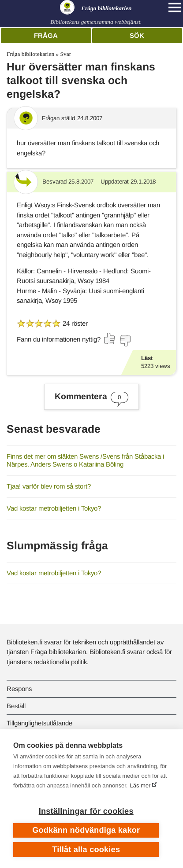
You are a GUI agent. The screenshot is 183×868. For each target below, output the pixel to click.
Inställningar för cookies (86, 811)
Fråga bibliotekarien (30, 54)
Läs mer (140, 785)
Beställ (16, 706)
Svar (66, 54)
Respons (19, 689)
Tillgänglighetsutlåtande (39, 723)
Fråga (46, 35)
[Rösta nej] (125, 341)
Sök (137, 35)
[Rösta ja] (110, 338)
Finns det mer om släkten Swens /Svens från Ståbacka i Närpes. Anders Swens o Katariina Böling (85, 460)
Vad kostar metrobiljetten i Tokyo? (54, 508)
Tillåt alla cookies (86, 850)
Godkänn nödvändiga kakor (86, 830)
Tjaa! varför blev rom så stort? (49, 486)
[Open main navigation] (175, 7)
